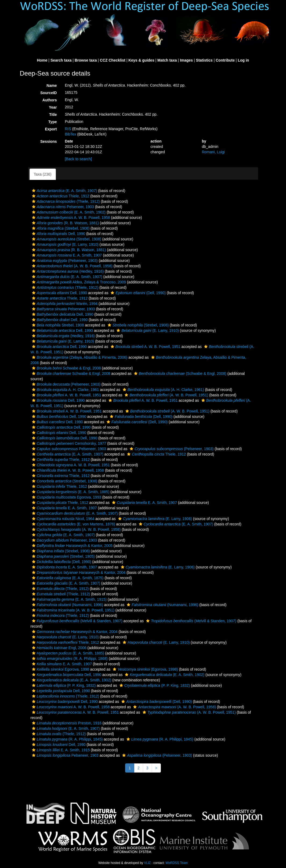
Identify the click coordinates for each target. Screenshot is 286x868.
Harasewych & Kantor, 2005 (72, 546)
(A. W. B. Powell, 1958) (72, 266)
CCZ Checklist (113, 60)
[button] (34, 191)
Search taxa (61, 60)
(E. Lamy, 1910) (65, 244)
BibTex (70, 134)
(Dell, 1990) (137, 293)
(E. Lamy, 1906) (154, 519)
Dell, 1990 (58, 234)
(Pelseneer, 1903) (64, 261)
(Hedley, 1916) (67, 271)
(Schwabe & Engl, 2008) (180, 373)
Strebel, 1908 (57, 325)
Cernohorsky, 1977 (68, 443)
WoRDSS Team (177, 863)
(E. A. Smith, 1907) (64, 191)
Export (51, 129)
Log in (243, 60)
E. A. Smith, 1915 (60, 750)
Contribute (225, 60)
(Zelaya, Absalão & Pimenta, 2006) (79, 357)
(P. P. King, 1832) (63, 685)
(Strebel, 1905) (63, 556)
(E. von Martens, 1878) (73, 524)
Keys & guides (141, 60)
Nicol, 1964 (63, 519)
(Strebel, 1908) (60, 228)
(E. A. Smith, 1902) (68, 212)
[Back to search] (78, 159)
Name (52, 86)
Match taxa (167, 60)
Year (53, 107)
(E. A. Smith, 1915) (69, 599)
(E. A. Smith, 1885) (70, 492)
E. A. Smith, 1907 (66, 255)
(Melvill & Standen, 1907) (77, 621)
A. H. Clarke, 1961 (65, 390)
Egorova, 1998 (60, 669)
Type (53, 122)
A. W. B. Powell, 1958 (70, 218)
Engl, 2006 (59, 648)
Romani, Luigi (213, 152)
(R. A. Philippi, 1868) (69, 659)
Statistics (204, 60)
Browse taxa (86, 60)
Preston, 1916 (66, 723)
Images (186, 60)
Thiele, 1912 (60, 196)
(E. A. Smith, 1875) (67, 578)
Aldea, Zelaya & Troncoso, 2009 (78, 282)
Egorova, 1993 (66, 497)
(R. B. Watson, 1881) (65, 223)
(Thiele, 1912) (65, 201)
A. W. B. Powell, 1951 (145, 347)
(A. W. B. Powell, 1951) (166, 395)
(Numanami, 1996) (67, 605)
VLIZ (147, 863)
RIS (68, 129)
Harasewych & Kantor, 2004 (78, 572)
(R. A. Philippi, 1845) (67, 739)
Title (53, 115)
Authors (50, 100)
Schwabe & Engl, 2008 (66, 368)
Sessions (48, 141)
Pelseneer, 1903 (62, 207)
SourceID (48, 93)
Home (42, 60)
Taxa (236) (43, 174)
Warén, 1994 (64, 304)
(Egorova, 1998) (145, 669)
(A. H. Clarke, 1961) (163, 390)
